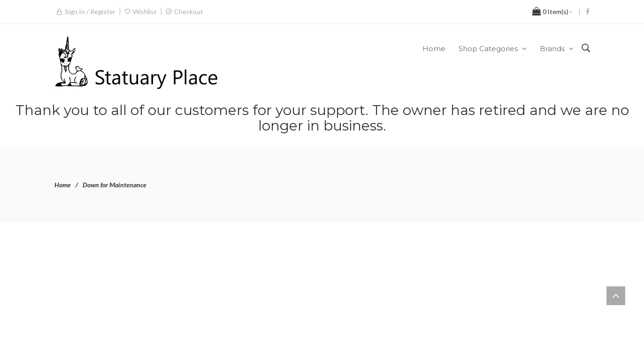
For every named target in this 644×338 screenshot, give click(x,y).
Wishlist (145, 12)
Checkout (189, 12)
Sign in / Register (90, 12)
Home (63, 185)
